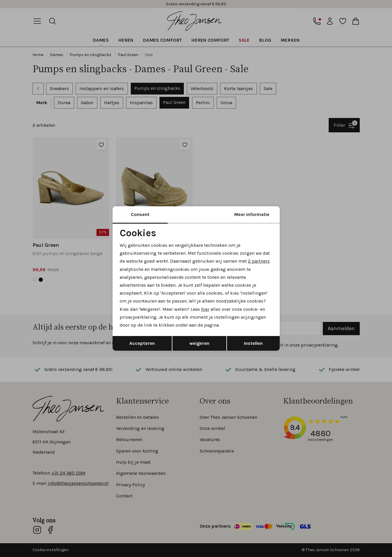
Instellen (253, 343)
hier (205, 309)
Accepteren (142, 343)
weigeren (199, 343)
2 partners (259, 261)
